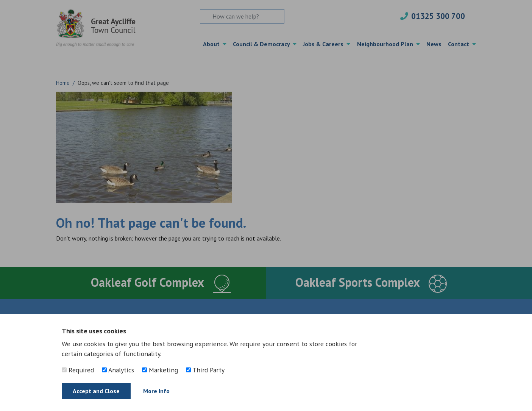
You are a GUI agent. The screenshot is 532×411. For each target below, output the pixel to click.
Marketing (160, 370)
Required (78, 370)
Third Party (205, 370)
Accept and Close (96, 391)
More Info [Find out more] (156, 391)
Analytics (118, 370)
